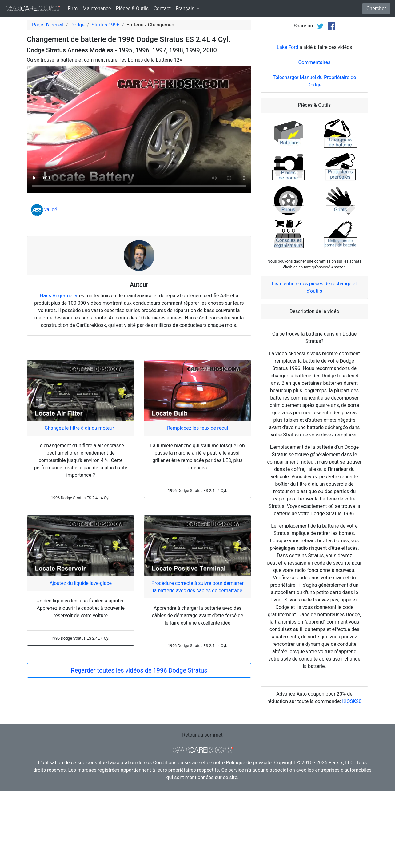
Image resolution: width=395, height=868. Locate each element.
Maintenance (97, 8)
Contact (162, 8)
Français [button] (186, 8)
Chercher (376, 8)
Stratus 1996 (105, 25)
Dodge (78, 25)
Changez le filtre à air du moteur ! (81, 428)
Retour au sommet (202, 735)
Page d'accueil (48, 25)
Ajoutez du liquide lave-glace (81, 583)
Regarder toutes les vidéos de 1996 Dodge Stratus (139, 670)
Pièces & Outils (132, 8)
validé (44, 210)
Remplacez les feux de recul (197, 428)
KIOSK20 (352, 701)
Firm (73, 8)
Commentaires (315, 62)
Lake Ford (288, 47)
